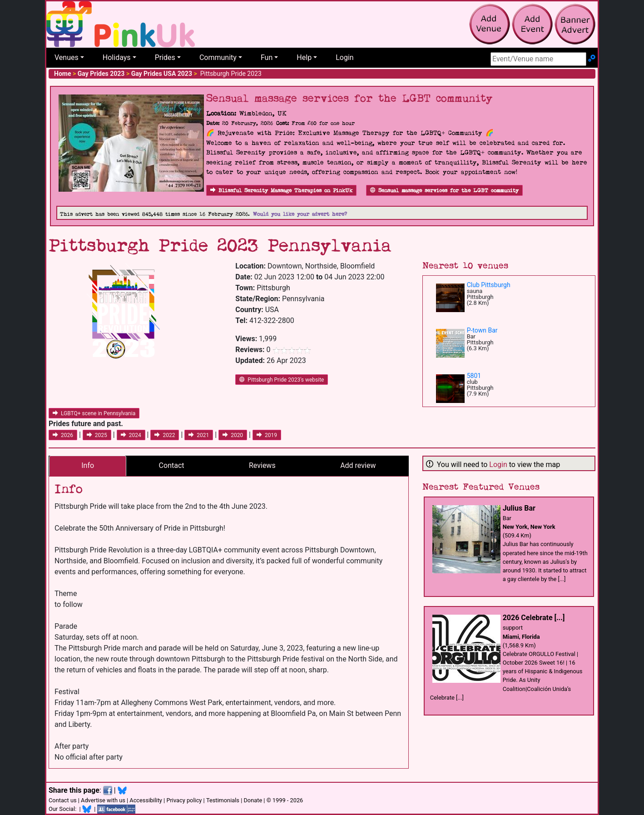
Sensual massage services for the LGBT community (444, 191)
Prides (165, 57)
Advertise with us (103, 800)
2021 (199, 435)
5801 (474, 376)
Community (218, 57)
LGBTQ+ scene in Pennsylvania (94, 413)
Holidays (117, 57)
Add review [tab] (358, 465)
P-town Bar (482, 330)
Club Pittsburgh (489, 285)
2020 (233, 435)
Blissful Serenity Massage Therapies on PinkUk (281, 191)
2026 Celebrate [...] (534, 618)
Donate (253, 800)
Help (304, 57)
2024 (131, 435)
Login (344, 57)
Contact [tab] (172, 465)
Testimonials (223, 800)
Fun (267, 57)
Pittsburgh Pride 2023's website (282, 380)
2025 (97, 435)
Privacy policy (184, 800)
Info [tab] (88, 465)
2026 (63, 435)
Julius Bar (519, 508)
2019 (267, 435)
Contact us (63, 800)
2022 (165, 435)
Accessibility (146, 800)
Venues (67, 57)
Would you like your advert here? (300, 214)
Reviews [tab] (262, 465)
